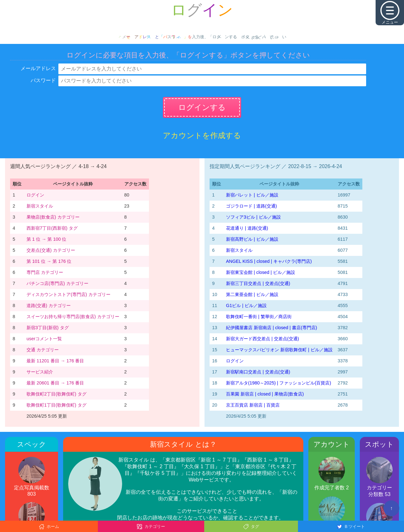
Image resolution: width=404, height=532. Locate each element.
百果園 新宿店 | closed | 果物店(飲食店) (265, 394)
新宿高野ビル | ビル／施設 (252, 239)
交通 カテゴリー (43, 350)
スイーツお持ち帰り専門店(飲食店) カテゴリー (73, 317)
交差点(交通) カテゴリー (51, 250)
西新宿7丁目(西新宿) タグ (52, 228)
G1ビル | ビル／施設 (246, 305)
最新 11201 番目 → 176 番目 (55, 361)
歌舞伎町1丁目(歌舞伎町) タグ (56, 405)
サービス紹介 (40, 372)
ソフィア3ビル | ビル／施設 (253, 217)
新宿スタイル (40, 206)
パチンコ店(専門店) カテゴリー (57, 283)
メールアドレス (38, 68)
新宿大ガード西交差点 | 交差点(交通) (262, 339)
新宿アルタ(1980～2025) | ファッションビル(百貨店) (279, 383)
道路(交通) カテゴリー (49, 305)
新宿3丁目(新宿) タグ (48, 328)
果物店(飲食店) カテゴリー (53, 217)
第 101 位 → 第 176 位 (49, 261)
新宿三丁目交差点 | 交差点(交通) (258, 283)
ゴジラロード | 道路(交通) (251, 206)
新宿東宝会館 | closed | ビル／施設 (261, 272)
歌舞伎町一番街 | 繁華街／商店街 (259, 317)
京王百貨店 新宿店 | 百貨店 (253, 405)
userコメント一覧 (44, 339)
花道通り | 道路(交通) (247, 228)
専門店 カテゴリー (45, 272)
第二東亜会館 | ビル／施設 (252, 294)
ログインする (202, 107)
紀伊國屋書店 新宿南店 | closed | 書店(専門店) (272, 328)
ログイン (35, 195)
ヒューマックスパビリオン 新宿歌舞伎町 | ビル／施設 (279, 350)
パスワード (43, 80)
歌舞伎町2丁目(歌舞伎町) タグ (56, 394)
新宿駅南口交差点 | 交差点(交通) (258, 372)
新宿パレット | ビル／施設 (252, 195)
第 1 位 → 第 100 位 (46, 239)
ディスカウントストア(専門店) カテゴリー (68, 294)
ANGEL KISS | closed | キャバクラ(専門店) (269, 261)
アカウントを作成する (202, 135)
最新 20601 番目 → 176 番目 (55, 383)
